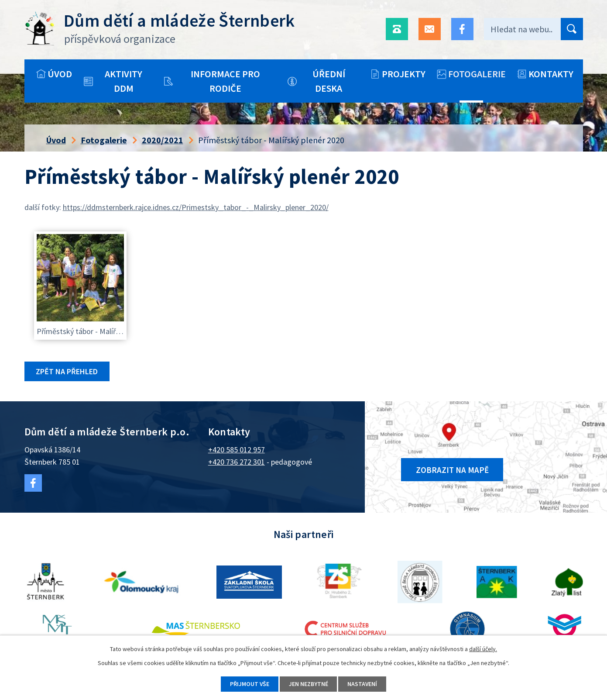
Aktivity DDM (123, 81)
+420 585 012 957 (237, 450)
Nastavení (363, 684)
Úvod (60, 74)
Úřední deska (329, 81)
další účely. (483, 649)
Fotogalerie (477, 74)
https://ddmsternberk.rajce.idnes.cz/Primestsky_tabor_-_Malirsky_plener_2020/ (196, 207)
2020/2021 (163, 140)
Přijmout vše (249, 684)
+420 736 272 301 (237, 462)
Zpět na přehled (67, 371)
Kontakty (551, 74)
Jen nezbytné (309, 684)
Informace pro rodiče (225, 81)
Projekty (404, 74)
